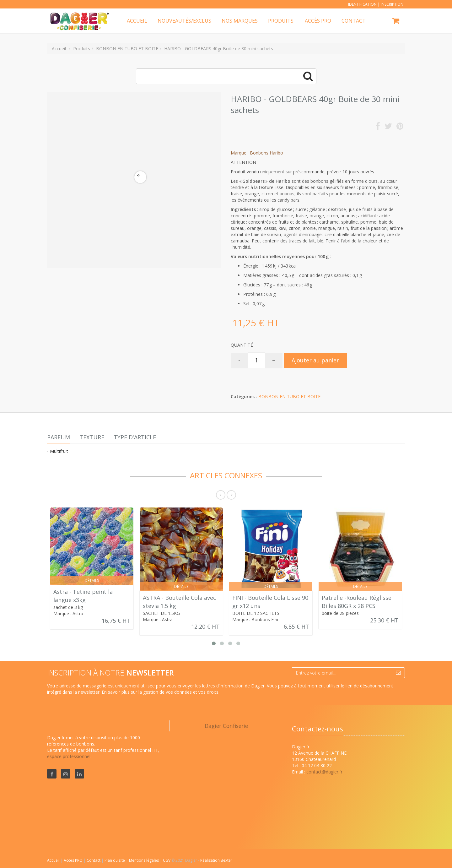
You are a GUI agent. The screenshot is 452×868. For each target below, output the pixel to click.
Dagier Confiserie (226, 726)
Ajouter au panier (315, 360)
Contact (94, 860)
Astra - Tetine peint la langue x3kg (83, 596)
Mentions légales (144, 860)
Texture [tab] (92, 437)
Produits (281, 21)
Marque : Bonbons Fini (255, 619)
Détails (92, 580)
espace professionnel (69, 756)
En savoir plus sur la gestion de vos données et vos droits (160, 692)
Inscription (392, 4)
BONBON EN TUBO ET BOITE (289, 396)
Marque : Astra (68, 613)
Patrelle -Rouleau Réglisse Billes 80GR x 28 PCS (357, 602)
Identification (362, 4)
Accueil (53, 860)
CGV (167, 860)
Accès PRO (74, 860)
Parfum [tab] (59, 437)
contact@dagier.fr (324, 772)
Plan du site (115, 860)
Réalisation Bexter (216, 860)
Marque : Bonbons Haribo (257, 153)
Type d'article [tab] (135, 437)
